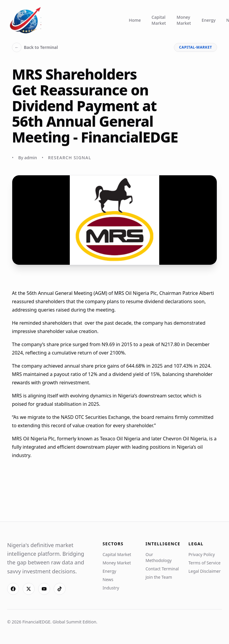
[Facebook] (13, 589)
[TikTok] (60, 589)
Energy (208, 20)
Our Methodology (159, 557)
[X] (29, 589)
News (108, 579)
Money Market (184, 20)
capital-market (195, 47)
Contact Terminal (162, 569)
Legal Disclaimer (205, 571)
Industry (111, 588)
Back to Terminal (35, 47)
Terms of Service (205, 563)
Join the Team (159, 577)
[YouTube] (44, 589)
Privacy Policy (202, 554)
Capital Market (159, 20)
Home (135, 20)
